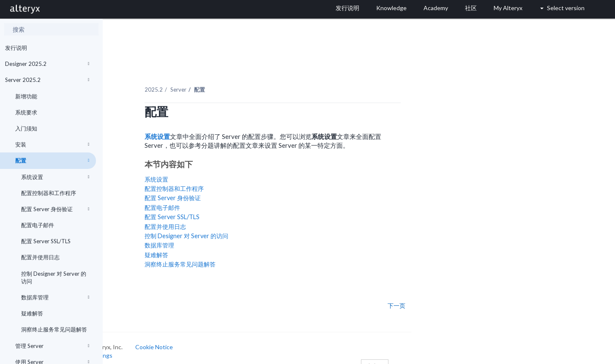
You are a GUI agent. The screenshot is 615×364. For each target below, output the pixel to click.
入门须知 (26, 128)
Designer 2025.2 (47, 64)
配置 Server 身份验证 (55, 209)
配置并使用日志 (40, 257)
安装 (52, 144)
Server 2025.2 (47, 80)
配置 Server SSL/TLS (46, 241)
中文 (418, 357)
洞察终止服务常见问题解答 (54, 329)
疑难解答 (32, 313)
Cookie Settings (135, 345)
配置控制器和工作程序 (49, 193)
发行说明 (16, 48)
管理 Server (52, 346)
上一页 (128, 296)
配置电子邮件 (38, 225)
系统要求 (26, 112)
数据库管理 (55, 297)
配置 (52, 160)
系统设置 (55, 177)
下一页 (440, 296)
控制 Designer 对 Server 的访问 (54, 277)
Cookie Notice (198, 337)
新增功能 (26, 96)
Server (222, 80)
